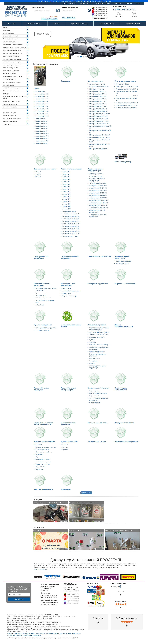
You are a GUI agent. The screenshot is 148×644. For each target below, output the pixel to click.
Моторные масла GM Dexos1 (100, 135)
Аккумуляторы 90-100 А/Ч (98, 198)
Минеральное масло (97, 89)
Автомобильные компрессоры (13, 88)
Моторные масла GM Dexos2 (100, 137)
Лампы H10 (66, 189)
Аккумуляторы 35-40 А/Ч (98, 185)
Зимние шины (40, 119)
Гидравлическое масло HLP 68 (127, 103)
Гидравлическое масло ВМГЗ (127, 108)
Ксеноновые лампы (69, 211)
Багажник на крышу (9, 116)
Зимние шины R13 (42, 121)
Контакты (129, 4)
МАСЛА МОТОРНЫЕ (79, 24)
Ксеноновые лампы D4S (71, 231)
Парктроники (40, 457)
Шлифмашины (94, 358)
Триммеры (7, 124)
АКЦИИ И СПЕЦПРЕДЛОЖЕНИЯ (49, 596)
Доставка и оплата (85, 4)
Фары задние (94, 396)
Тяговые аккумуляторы (98, 183)
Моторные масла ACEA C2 (99, 116)
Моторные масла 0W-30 (98, 104)
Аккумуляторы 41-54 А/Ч (98, 188)
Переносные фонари (70, 296)
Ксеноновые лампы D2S (71, 221)
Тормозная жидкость (10, 104)
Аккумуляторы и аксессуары (12, 59)
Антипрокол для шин (43, 298)
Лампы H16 (66, 201)
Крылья (65, 449)
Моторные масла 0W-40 (98, 106)
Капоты (65, 444)
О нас (138, 4)
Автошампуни (40, 295)
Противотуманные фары (98, 393)
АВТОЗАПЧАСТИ (35, 24)
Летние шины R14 (42, 96)
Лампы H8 (66, 184)
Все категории (86, 493)
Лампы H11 (66, 192)
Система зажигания (42, 459)
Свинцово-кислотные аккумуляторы (97, 180)
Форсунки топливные (10, 107)
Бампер (65, 447)
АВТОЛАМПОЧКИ (107, 24)
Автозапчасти (8, 110)
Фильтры (6, 94)
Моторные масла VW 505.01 (99, 121)
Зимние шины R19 (42, 136)
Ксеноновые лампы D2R (71, 219)
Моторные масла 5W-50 (98, 99)
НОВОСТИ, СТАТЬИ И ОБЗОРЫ (49, 598)
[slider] (121, 604)
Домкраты (6, 30)
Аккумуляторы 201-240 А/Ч (99, 208)
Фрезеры (92, 342)
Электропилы (94, 361)
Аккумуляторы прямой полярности (97, 211)
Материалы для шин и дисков (13, 76)
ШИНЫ (56, 24)
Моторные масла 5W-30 (98, 94)
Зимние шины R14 (42, 124)
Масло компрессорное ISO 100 (127, 105)
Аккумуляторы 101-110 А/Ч (99, 200)
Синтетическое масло (97, 84)
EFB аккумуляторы (96, 176)
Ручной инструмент (10, 74)
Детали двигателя (42, 449)
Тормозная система (43, 464)
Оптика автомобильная (11, 91)
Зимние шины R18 (42, 133)
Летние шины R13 (42, 94)
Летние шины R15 (42, 99)
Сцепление (39, 469)
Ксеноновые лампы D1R (71, 216)
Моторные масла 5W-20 (98, 91)
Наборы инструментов (10, 68)
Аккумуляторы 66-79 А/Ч (98, 193)
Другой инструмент (42, 330)
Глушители (39, 454)
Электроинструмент (10, 79)
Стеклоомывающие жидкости (13, 53)
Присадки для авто (9, 85)
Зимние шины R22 (42, 143)
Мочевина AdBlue (122, 84)
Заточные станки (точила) (99, 335)
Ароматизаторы (41, 293)
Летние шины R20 (42, 111)
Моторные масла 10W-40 (98, 109)
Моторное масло (9, 33)
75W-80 (38, 174)
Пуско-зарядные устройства (12, 50)
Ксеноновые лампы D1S (71, 214)
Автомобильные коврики (71, 291)
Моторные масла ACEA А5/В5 (100, 114)
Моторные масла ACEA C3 (99, 119)
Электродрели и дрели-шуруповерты (98, 367)
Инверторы (66, 293)
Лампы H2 (66, 174)
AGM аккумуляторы (96, 174)
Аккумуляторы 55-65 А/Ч (98, 190)
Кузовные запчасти (9, 113)
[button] (78, 57)
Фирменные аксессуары (11, 71)
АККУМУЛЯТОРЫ (133, 24)
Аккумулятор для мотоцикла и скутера (15, 48)
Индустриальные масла (11, 36)
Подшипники (40, 467)
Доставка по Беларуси (103, 4)
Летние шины (40, 91)
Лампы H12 (66, 194)
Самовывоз (118, 4)
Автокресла (67, 288)
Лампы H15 (66, 199)
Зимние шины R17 (42, 131)
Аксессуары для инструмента (46, 328)
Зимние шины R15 (42, 126)
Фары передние (95, 391)
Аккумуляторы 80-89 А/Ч (98, 195)
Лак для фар (40, 305)
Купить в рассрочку (69, 4)
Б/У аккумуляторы (123, 263)
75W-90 (38, 172)
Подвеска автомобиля (44, 452)
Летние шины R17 (42, 104)
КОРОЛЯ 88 (117, 587)
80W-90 (38, 177)
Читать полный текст (41, 569)
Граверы (92, 363)
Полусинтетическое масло (99, 86)
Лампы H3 (66, 177)
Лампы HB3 (66, 204)
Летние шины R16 (42, 101)
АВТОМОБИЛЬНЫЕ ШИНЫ (48, 587)
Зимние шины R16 (42, 129)
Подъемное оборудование (12, 119)
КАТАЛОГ (12, 24)
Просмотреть (45, 34)
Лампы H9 (66, 187)
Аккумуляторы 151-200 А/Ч (99, 205)
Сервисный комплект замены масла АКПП (15, 97)
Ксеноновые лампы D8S (71, 234)
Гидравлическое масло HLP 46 (127, 96)
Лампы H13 (66, 197)
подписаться (19, 599)
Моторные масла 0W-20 (98, 101)
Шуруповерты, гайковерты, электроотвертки (99, 329)
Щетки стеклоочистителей (12, 82)
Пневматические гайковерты (100, 345)
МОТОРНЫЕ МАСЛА (46, 589)
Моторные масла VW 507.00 (99, 124)
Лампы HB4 (66, 206)
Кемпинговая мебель (10, 121)
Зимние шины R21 (42, 141)
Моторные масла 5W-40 (98, 96)
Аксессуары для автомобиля (12, 65)
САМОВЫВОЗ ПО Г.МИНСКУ (49, 603)
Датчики (39, 444)
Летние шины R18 (42, 106)
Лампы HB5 (66, 209)
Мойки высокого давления (12, 101)
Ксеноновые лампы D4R (71, 229)
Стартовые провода (123, 261)
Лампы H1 (66, 172)
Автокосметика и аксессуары (12, 62)
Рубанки (92, 340)
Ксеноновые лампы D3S (71, 224)
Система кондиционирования (46, 447)
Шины (5, 27)
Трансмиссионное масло (11, 39)
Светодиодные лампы (70, 236)
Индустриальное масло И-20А (127, 86)
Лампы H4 (66, 179)
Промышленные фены (97, 337)
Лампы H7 (66, 182)
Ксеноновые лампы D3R (71, 226)
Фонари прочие (95, 403)
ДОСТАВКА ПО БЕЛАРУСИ (48, 605)
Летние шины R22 (42, 116)
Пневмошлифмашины (97, 351)
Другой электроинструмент (99, 332)
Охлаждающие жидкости (11, 56)
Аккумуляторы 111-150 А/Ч (99, 203)
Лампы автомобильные (11, 42)
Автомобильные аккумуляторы (13, 45)
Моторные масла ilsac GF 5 (99, 149)
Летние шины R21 (42, 114)
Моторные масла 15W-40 (98, 111)
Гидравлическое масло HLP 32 (127, 89)
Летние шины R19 (42, 109)
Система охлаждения (43, 462)
